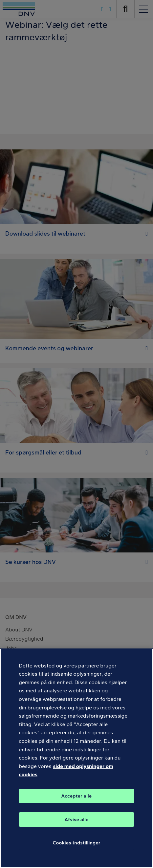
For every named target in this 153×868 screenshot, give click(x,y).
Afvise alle (76, 820)
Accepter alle (77, 796)
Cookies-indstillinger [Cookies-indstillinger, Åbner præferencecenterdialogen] (76, 843)
